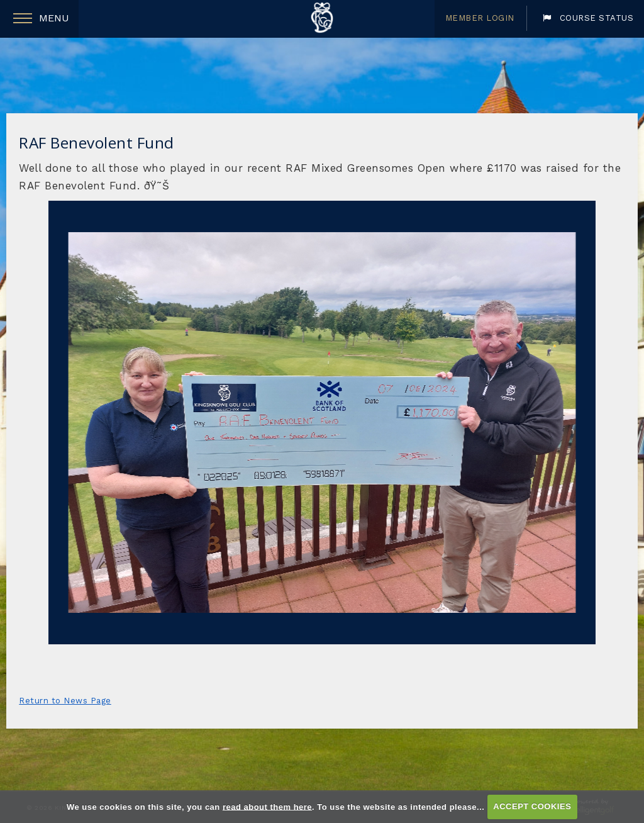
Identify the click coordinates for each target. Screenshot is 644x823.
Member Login (480, 18)
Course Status (588, 18)
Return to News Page (65, 701)
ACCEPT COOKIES (532, 806)
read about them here (267, 806)
